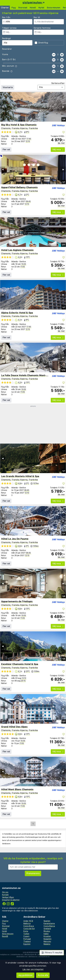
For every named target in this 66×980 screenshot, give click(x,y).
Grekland (47, 929)
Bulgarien (48, 939)
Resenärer (7, 49)
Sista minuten (54, 8)
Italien (46, 934)
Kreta (26, 931)
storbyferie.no (44, 957)
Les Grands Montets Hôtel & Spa (20, 476)
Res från (6, 17)
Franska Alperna (20, 128)
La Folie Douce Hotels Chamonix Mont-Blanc (27, 375)
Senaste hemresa (42, 28)
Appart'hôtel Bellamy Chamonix (19, 187)
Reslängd (6, 38)
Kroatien (47, 936)
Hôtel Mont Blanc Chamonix (17, 789)
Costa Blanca (49, 926)
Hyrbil (41, 8)
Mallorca (27, 924)
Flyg (14, 8)
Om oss (5, 892)
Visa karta (8, 87)
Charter (5, 8)
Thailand (27, 941)
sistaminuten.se (17, 955)
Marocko (47, 941)
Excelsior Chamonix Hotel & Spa (20, 664)
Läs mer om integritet (33, 969)
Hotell (33, 8)
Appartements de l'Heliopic (17, 601)
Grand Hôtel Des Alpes (14, 727)
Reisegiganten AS (36, 953)
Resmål (5, 936)
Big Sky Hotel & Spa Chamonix (19, 125)
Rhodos (47, 931)
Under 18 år (28, 921)
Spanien (47, 921)
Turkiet (26, 934)
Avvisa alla (43, 975)
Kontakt (5, 895)
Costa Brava (29, 926)
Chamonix (6, 128)
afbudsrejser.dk (30, 955)
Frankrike (33, 128)
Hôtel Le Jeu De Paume (15, 539)
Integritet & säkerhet (11, 900)
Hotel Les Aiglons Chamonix (17, 250)
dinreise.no (33, 957)
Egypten (27, 944)
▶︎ (63, 107)
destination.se (22, 957)
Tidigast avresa (9, 28)
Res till (37, 17)
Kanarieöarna (49, 924)
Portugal (27, 939)
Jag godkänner (25, 975)
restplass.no (5, 955)
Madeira (47, 944)
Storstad (23, 8)
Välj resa (58, 150)
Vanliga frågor (8, 897)
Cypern (26, 936)
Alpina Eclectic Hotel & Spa (17, 313)
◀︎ (3, 107)
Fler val (6, 150)
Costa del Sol (29, 929)
